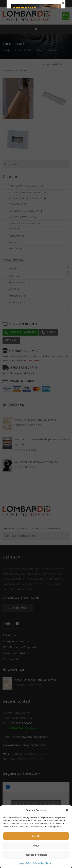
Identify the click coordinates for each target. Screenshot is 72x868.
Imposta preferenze (36, 855)
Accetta (36, 836)
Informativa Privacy (42, 863)
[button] (67, 810)
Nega (36, 846)
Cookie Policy (25, 863)
